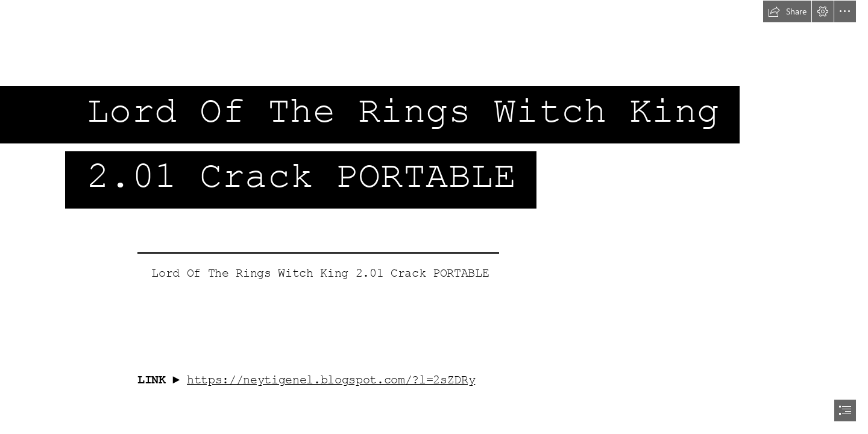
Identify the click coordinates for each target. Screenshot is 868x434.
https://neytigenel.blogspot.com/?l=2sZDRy (331, 380)
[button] (787, 11)
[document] (434, 217)
